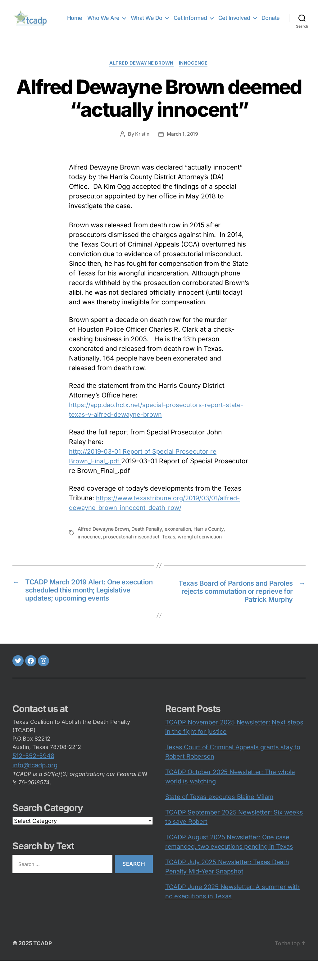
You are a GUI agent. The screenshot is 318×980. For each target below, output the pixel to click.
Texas (172, 545)
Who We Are (127, 18)
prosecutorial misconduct (134, 545)
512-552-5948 (33, 775)
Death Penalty (149, 538)
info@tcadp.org (35, 784)
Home (98, 18)
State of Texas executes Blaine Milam (219, 816)
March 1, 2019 (183, 143)
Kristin (142, 143)
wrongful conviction (205, 545)
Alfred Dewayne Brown (141, 72)
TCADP (43, 962)
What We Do (170, 18)
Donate (271, 27)
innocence (195, 72)
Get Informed (214, 18)
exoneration (180, 538)
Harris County (213, 538)
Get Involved (258, 18)
